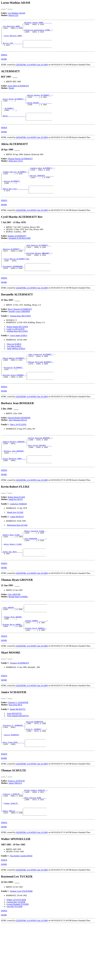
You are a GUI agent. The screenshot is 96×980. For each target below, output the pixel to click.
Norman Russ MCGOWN (20, 338)
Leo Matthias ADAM (17, 13)
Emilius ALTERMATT (17, 253)
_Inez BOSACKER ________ (35, 574)
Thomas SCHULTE (11, 857)
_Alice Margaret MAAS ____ (14, 491)
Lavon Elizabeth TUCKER (18, 960)
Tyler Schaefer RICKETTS (18, 761)
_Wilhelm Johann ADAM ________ (37, 23)
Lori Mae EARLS (14, 368)
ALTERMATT (9, 117)
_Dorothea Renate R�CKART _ (39, 272)
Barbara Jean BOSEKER (14, 482)
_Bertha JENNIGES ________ (41, 189)
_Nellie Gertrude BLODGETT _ (41, 386)
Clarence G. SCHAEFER (18, 747)
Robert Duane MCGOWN (17, 349)
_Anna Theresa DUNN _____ (35, 850)
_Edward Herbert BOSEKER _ (14, 471)
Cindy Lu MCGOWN (16, 351)
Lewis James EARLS (19, 358)
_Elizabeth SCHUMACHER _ (13, 287)
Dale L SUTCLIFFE (18, 452)
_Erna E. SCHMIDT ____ (36, 776)
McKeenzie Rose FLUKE (17, 559)
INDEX (4, 60)
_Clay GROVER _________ (13, 648)
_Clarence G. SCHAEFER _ (13, 771)
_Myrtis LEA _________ (12, 48)
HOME (4, 65)
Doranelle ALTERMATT (14, 393)
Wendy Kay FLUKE (15, 546)
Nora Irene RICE (15, 749)
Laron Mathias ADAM (13, 39)
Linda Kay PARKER (18, 537)
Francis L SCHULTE (16, 831)
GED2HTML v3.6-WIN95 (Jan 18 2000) (32, 70)
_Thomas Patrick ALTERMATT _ (15, 184)
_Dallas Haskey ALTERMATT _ (39, 101)
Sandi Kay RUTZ (16, 533)
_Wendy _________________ (14, 126)
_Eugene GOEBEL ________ (36, 664)
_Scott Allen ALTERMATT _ (14, 106)
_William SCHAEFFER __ (36, 767)
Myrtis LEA (13, 15)
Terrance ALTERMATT (19, 708)
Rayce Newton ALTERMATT (20, 331)
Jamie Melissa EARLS (16, 371)
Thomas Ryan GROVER (13, 659)
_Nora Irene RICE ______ (13, 792)
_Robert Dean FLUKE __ (12, 569)
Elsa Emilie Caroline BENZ (21, 912)
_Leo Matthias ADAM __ (12, 27)
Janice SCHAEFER (12, 783)
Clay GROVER (14, 634)
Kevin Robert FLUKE (13, 581)
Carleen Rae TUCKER (16, 958)
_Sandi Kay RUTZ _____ (12, 590)
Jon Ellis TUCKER (15, 963)
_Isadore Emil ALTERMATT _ (41, 180)
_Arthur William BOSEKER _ (40, 466)
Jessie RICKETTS (14, 758)
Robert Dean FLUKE (17, 531)
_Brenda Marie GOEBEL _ (13, 668)
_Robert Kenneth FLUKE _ (35, 565)
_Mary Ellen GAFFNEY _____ (40, 475)
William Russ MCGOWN (17, 353)
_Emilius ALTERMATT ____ (13, 267)
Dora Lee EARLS (14, 366)
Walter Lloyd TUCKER (16, 956)
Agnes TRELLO (15, 833)
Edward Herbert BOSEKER (19, 446)
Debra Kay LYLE (16, 172)
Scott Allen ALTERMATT (18, 91)
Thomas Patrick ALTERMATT (20, 170)
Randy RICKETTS (18, 754)
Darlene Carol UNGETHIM (21, 947)
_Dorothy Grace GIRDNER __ (14, 402)
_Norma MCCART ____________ (39, 110)
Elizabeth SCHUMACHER (20, 255)
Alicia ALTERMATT (12, 195)
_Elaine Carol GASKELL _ (36, 673)
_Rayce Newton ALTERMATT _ (14, 381)
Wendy (11, 94)
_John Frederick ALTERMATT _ (41, 377)
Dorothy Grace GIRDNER (19, 334)
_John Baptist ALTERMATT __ (38, 263)
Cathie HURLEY (17, 550)
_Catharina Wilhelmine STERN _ (37, 32)
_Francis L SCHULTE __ (12, 845)
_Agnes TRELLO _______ (12, 866)
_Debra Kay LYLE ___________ (15, 205)
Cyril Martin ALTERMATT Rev (17, 278)
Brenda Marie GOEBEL (18, 636)
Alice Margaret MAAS (18, 448)
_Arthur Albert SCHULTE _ (35, 841)
